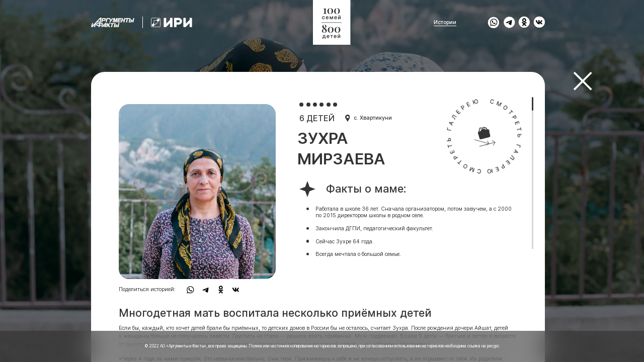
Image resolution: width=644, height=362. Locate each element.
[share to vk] (540, 22)
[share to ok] (525, 22)
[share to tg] (509, 22)
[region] (318, 181)
